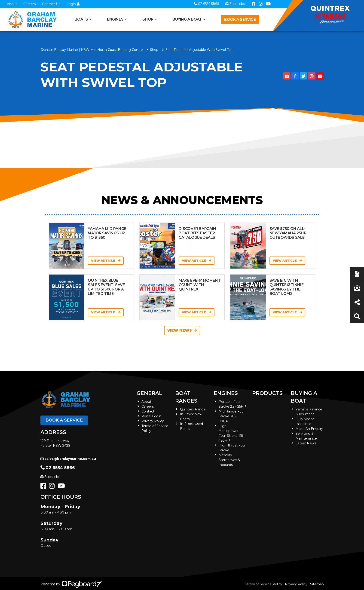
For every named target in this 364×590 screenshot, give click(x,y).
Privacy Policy (153, 421)
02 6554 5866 (58, 468)
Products (267, 393)
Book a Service (240, 20)
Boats (81, 19)
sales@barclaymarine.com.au (68, 459)
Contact (148, 411)
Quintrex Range (193, 409)
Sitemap (317, 584)
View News (182, 330)
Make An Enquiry (309, 429)
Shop (148, 19)
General (149, 393)
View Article (106, 260)
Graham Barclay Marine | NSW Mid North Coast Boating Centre (92, 50)
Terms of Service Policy (263, 584)
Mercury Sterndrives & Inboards (229, 460)
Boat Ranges (186, 397)
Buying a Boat (187, 19)
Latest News (306, 443)
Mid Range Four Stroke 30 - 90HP (232, 416)
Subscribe (50, 477)
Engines (115, 19)
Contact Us (51, 4)
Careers (29, 4)
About (12, 4)
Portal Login (151, 416)
